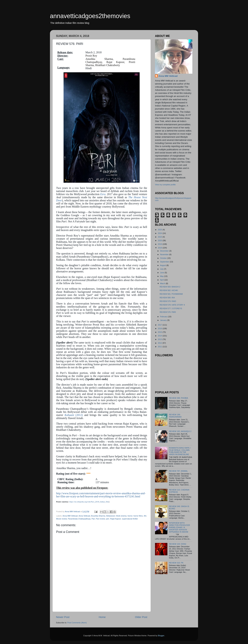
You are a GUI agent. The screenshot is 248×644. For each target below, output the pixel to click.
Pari (93, 519)
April (162, 280)
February (164, 317)
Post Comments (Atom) (77, 623)
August (163, 265)
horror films (138, 516)
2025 (160, 230)
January (164, 320)
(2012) (74, 415)
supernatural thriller (130, 519)
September (165, 262)
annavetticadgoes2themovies (90, 16)
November (165, 254)
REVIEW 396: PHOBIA (178, 398)
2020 (160, 240)
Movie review (61, 519)
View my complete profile (165, 185)
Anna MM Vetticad (70, 516)
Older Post (141, 617)
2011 (160, 347)
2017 (160, 325)
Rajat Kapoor (116, 519)
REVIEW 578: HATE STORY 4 (172, 305)
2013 (160, 339)
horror (130, 516)
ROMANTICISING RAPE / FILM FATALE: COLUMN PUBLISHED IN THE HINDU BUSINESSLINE (180, 451)
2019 (160, 244)
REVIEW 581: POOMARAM (171, 294)
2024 (160, 233)
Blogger (161, 636)
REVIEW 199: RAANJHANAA (175, 416)
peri (108, 519)
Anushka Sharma (98, 516)
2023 (160, 237)
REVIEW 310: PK (176, 563)
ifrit (145, 516)
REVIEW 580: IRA (167, 298)
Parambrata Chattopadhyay (79, 519)
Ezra (103, 194)
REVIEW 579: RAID (168, 301)
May (162, 276)
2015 (160, 332)
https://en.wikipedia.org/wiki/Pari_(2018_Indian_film (89, 502)
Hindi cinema (121, 516)
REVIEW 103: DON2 (178, 544)
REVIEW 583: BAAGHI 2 (170, 287)
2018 (160, 248)
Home (102, 617)
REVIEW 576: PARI (168, 312)
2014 (160, 336)
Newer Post (63, 617)
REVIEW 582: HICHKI (169, 290)
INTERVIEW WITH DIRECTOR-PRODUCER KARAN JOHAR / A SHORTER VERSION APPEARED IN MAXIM (179, 527)
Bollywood (110, 516)
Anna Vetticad (84, 516)
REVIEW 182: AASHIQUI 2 (180, 431)
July (162, 269)
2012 (160, 343)
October (164, 258)
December (165, 251)
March (163, 283)
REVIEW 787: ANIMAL (178, 471)
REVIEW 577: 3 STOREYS (171, 308)
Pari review (100, 519)
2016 (160, 328)
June (162, 273)
